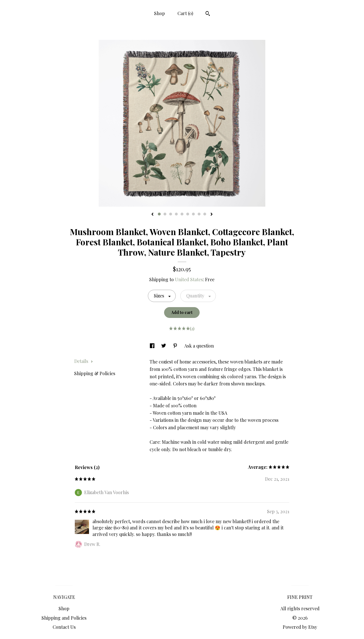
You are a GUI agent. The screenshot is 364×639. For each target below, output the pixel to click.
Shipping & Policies (95, 373)
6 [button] (188, 214)
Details (84, 361)
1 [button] (159, 214)
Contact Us (64, 627)
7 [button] (193, 214)
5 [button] (182, 214)
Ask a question (199, 346)
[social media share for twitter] (164, 346)
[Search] (208, 14)
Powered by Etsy (300, 627)
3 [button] (171, 214)
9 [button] (205, 214)
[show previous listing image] (152, 215)
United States (189, 279)
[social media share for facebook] (153, 346)
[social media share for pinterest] (176, 346)
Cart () (185, 13)
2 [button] (165, 214)
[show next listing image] (212, 215)
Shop (160, 13)
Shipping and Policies (64, 618)
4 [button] (176, 214)
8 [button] (199, 214)
